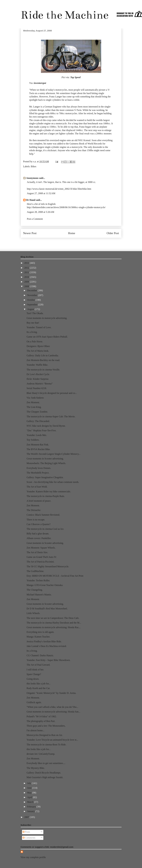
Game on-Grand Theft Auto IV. (42, 557)
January (31, 811)
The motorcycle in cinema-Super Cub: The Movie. (51, 416)
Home (72, 233)
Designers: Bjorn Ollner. (38, 346)
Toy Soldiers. (33, 440)
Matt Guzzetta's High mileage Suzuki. (45, 777)
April (30, 797)
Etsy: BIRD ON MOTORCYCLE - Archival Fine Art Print (55, 576)
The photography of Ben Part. (41, 721)
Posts (26, 832)
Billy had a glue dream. (38, 534)
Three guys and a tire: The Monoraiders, (46, 726)
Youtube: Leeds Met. (37, 435)
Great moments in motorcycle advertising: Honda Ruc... (54, 627)
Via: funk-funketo (35, 398)
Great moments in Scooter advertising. (45, 459)
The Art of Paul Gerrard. (38, 665)
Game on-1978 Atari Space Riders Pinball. (47, 337)
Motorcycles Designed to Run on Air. (44, 735)
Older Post (113, 233)
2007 (27, 817)
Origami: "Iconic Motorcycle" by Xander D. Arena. (51, 693)
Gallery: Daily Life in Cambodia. (43, 355)
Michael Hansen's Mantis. (39, 595)
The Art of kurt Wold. (37, 487)
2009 (27, 282)
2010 (27, 277)
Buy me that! (33, 323)
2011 (27, 272)
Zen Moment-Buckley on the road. (43, 360)
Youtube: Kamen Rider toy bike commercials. (49, 491)
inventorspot (40, 83)
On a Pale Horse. (35, 342)
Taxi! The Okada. (35, 313)
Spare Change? (34, 674)
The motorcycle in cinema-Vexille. (43, 370)
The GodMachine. (35, 571)
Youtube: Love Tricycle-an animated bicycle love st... (52, 740)
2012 (27, 268)
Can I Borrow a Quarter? (38, 524)
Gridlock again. (34, 702)
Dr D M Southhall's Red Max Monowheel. (47, 609)
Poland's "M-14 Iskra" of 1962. (41, 716)
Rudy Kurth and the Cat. (38, 688)
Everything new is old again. (40, 632)
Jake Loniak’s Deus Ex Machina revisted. (47, 646)
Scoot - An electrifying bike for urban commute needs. (53, 482)
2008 (27, 286)
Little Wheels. (33, 613)
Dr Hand (31, 200)
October (31, 300)
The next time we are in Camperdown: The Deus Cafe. (53, 618)
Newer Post (30, 233)
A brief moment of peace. (39, 501)
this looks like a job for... (38, 684)
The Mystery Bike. (36, 768)
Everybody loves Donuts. (39, 468)
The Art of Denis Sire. (37, 552)
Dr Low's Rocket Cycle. (38, 374)
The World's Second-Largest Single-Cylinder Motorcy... (53, 454)
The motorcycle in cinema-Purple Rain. (46, 496)
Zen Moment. (33, 402)
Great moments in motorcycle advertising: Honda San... (53, 712)
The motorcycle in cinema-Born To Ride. (46, 745)
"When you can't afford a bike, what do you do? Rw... (52, 707)
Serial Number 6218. (37, 388)
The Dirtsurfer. (34, 510)
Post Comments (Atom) (78, 242)
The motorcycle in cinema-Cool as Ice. (45, 529)
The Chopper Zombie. (37, 412)
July (29, 783)
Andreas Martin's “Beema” (40, 384)
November (33, 295)
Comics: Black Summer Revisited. (43, 515)
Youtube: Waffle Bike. (37, 365)
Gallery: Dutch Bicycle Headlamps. (44, 773)
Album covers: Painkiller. (39, 538)
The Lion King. (34, 407)
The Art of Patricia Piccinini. (40, 562)
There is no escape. (36, 520)
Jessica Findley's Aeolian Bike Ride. (44, 641)
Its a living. (32, 332)
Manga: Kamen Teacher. (38, 637)
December (32, 290)
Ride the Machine (65, 15)
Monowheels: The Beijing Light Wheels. (46, 463)
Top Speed (75, 77)
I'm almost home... (35, 730)
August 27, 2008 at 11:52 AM (41, 193)
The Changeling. (35, 590)
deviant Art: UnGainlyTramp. (41, 754)
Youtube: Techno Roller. (38, 580)
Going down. (33, 679)
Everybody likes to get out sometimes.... (46, 763)
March (31, 802)
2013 (27, 263)
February (32, 807)
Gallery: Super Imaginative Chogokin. (45, 477)
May (30, 793)
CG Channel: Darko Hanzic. (40, 655)
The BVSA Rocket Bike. (38, 449)
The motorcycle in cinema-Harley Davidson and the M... (54, 623)
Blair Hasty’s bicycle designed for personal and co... (52, 393)
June (30, 788)
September (33, 305)
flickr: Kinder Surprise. (38, 379)
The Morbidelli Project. (38, 473)
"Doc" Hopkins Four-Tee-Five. (41, 430)
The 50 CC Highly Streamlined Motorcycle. (48, 566)
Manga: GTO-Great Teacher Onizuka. (45, 585)
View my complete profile (33, 857)
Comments (29, 838)
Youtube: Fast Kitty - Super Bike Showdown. (48, 660)
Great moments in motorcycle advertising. (47, 318)
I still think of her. (35, 670)
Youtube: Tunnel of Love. (39, 327)
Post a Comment (35, 219)
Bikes (34, 166)
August (31, 309)
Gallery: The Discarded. (38, 421)
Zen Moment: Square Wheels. (41, 548)
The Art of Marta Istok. (38, 351)
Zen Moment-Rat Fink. (38, 445)
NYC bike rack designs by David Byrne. (46, 426)
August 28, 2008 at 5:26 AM (41, 212)
